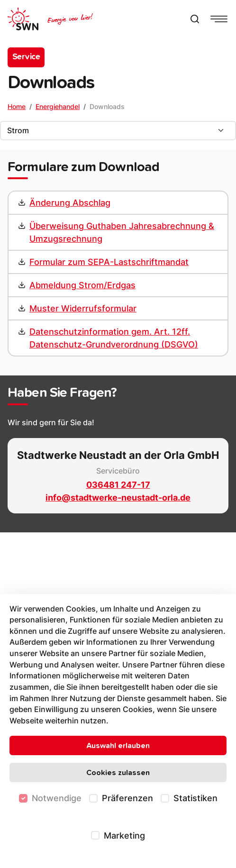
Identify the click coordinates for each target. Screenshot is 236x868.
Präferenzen (127, 798)
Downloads (107, 106)
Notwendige (57, 798)
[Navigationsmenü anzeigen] (219, 19)
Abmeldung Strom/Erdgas (82, 285)
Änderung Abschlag (70, 203)
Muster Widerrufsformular (83, 308)
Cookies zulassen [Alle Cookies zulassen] (118, 773)
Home (17, 106)
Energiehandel (58, 106)
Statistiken (195, 798)
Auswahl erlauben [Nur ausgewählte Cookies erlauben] (118, 746)
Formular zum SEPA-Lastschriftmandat (109, 262)
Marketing (124, 836)
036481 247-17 (118, 485)
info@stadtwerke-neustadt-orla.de (118, 498)
